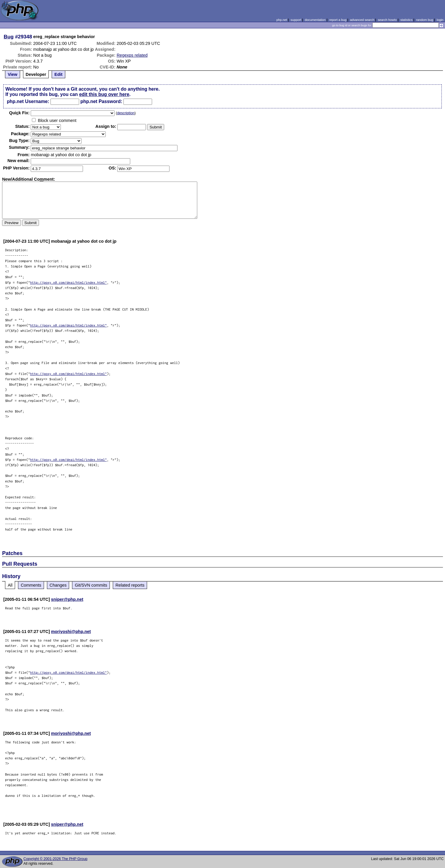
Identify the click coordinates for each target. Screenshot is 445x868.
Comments (31, 585)
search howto (387, 20)
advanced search (362, 20)
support (296, 20)
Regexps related (132, 55)
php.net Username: (28, 101)
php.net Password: (101, 101)
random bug (425, 20)
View (13, 74)
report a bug (338, 20)
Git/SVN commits (91, 585)
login (440, 20)
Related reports (130, 585)
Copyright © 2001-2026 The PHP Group (55, 859)
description (126, 113)
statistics (406, 20)
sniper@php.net (67, 599)
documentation (315, 20)
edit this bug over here (104, 94)
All (10, 585)
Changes (58, 585)
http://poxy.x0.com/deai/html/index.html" (69, 282)
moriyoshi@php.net (71, 632)
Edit (58, 74)
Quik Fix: (19, 113)
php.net (282, 20)
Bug (9, 37)
